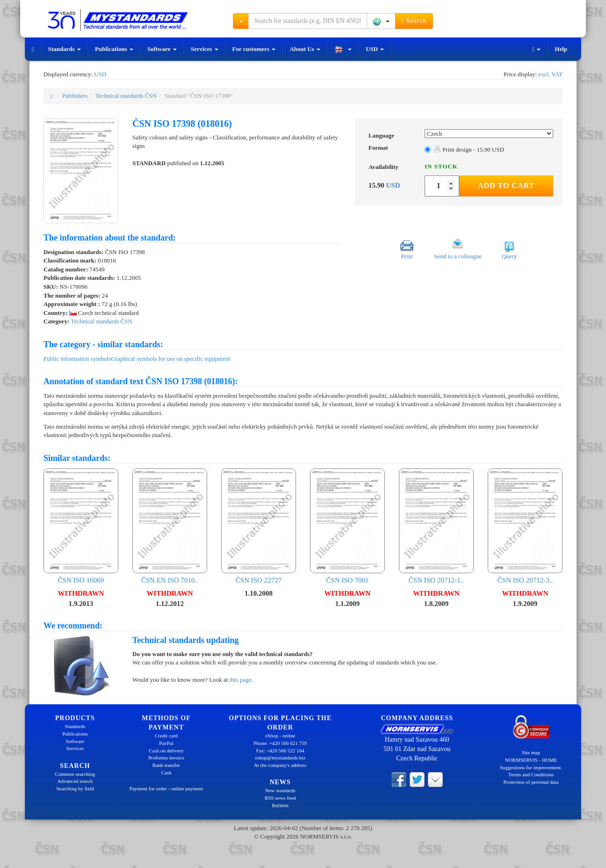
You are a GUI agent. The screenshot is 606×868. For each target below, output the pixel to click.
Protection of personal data (531, 782)
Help (561, 49)
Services (205, 49)
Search (414, 21)
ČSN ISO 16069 (81, 526)
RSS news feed (280, 798)
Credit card (166, 736)
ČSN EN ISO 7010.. (170, 526)
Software (162, 49)
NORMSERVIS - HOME (531, 760)
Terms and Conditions (531, 774)
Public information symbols (77, 359)
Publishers (75, 96)
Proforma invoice (166, 758)
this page (241, 680)
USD (375, 49)
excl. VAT (550, 74)
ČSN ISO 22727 (259, 526)
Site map (531, 752)
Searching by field (75, 788)
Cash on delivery (166, 751)
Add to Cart (506, 186)
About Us (305, 49)
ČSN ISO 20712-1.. (436, 526)
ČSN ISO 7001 (347, 526)
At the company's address (280, 765)
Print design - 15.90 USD (469, 150)
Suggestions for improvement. (531, 767)
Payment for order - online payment (166, 788)
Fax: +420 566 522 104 (280, 751)
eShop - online (280, 736)
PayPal (166, 743)
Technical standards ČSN (126, 96)
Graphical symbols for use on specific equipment (170, 359)
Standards (65, 49)
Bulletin (280, 805)
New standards (280, 790)
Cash (166, 773)
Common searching (75, 774)
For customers (254, 49)
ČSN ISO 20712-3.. (525, 526)
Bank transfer (166, 765)
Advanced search (75, 781)
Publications (114, 49)
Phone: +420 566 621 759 (280, 743)
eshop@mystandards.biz (280, 758)
